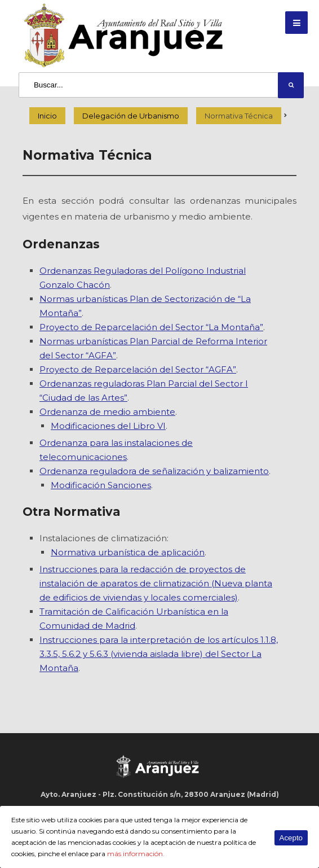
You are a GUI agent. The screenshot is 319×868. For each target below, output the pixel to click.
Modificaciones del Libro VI (108, 426)
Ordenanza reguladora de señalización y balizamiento (154, 471)
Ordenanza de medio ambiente (107, 412)
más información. (136, 854)
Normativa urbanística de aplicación (128, 552)
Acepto (291, 838)
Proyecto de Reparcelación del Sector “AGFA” (138, 369)
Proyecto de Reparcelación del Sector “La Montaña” (151, 327)
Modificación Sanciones (101, 485)
